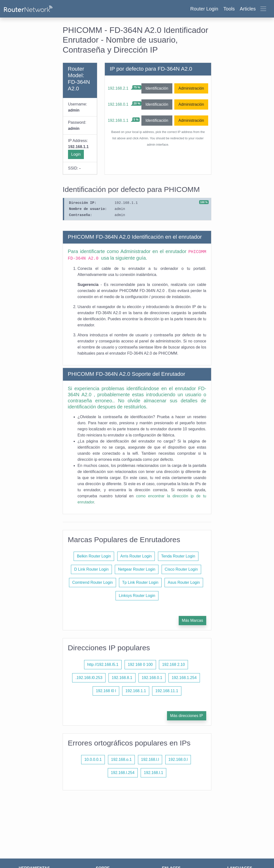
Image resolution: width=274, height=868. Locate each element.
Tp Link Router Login (140, 582)
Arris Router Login (136, 556)
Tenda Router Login (178, 556)
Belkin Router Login (94, 556)
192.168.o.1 (122, 759)
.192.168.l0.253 (89, 678)
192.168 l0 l (106, 691)
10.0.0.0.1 (93, 759)
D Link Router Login (91, 569)
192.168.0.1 (118, 104)
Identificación (157, 88)
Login (76, 154)
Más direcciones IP (187, 716)
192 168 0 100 (140, 665)
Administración (191, 88)
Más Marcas (192, 620)
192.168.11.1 (167, 691)
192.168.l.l (150, 759)
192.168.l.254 (123, 773)
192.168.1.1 (118, 120)
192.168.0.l (178, 759)
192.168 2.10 (173, 665)
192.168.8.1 (122, 678)
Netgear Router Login (137, 569)
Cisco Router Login (181, 569)
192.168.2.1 (118, 88)
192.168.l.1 (153, 773)
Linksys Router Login (137, 596)
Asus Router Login (184, 582)
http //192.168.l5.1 (103, 665)
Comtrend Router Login (92, 582)
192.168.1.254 (184, 678)
